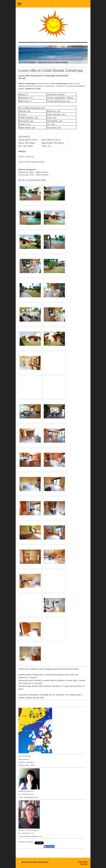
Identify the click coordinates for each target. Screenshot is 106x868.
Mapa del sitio (43, 862)
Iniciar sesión (83, 862)
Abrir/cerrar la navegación (53, 4)
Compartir (49, 847)
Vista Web (84, 864)
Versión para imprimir (28, 862)
